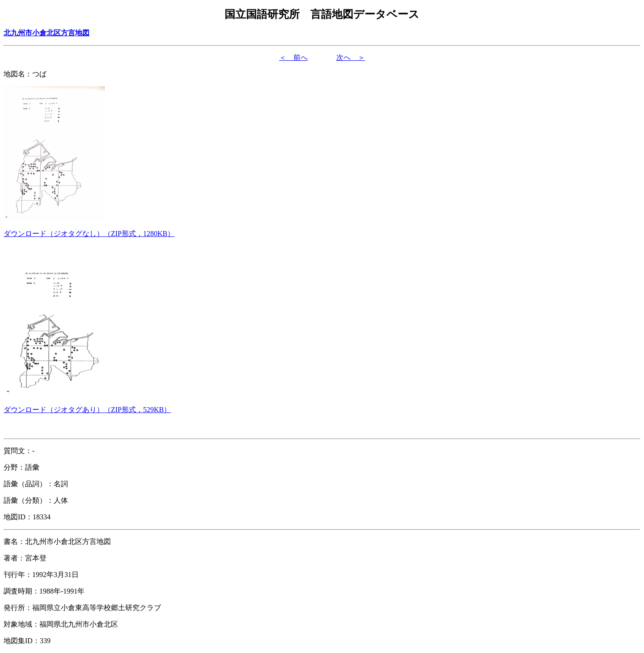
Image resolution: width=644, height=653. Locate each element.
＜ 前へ (293, 57)
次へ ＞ (351, 57)
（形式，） (89, 234)
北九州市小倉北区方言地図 (47, 33)
